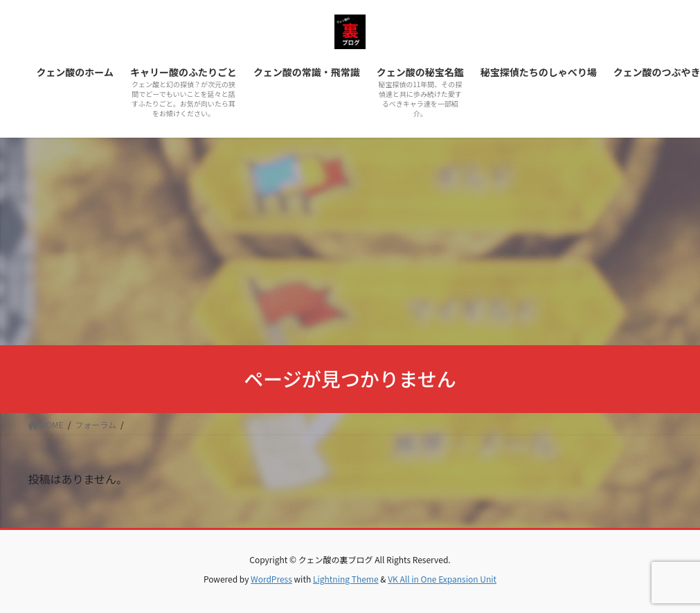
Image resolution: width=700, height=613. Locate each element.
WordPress (271, 579)
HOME (46, 424)
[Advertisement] (350, 241)
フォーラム (96, 424)
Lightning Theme (346, 579)
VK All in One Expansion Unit (442, 579)
